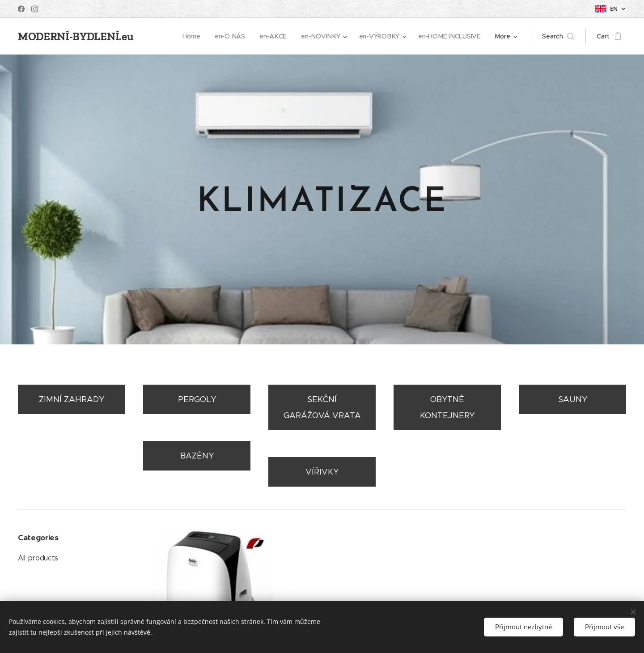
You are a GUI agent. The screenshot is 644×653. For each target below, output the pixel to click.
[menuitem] (193, 36)
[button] (558, 36)
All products (38, 558)
